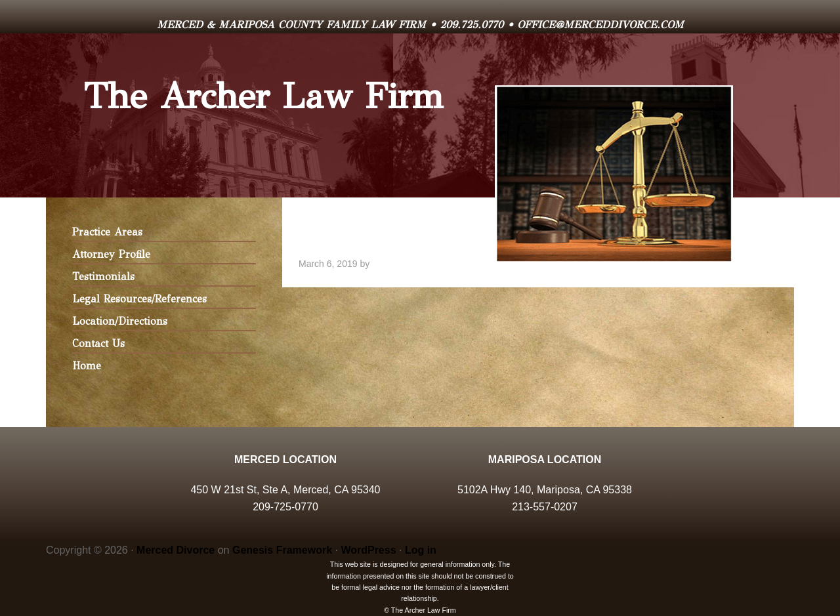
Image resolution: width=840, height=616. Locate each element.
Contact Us (98, 343)
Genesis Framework (282, 550)
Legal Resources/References (139, 299)
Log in (421, 550)
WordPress (368, 550)
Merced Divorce (176, 550)
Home (87, 366)
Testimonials (103, 277)
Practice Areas (107, 232)
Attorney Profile (111, 254)
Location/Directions (120, 321)
